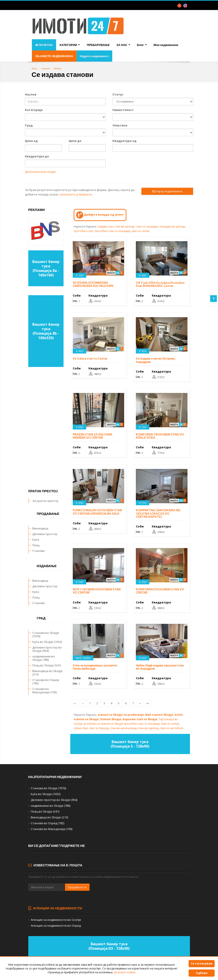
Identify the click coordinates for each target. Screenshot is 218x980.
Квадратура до (37, 156)
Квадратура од (124, 141)
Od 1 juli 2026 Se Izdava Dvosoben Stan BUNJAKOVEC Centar (160, 284)
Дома (34, 68)
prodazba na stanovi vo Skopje (103, 724)
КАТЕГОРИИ (70, 45)
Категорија (34, 110)
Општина (120, 125)
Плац (36, 545)
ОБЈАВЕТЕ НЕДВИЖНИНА (54, 56)
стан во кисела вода (123, 728)
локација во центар (172, 227)
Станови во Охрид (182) (46, 682)
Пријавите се (77, 887)
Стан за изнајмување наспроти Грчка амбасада (95, 667)
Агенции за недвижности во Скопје (56, 920)
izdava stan (81, 728)
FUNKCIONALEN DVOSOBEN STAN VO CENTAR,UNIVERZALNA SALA (97, 512)
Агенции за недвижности (55, 908)
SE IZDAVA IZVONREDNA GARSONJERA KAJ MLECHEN (93, 284)
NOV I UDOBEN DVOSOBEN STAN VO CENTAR (97, 591)
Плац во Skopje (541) (47, 665)
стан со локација (147, 227)
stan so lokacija (99, 728)
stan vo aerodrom (172, 728)
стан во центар (125, 227)
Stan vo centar (170, 724)
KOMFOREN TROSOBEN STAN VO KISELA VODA (160, 436)
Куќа (36, 540)
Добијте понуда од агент (100, 215)
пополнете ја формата (76, 194)
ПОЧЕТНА (44, 45)
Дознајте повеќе (125, 972)
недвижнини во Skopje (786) (44, 658)
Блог (142, 45)
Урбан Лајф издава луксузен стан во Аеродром (160, 667)
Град (29, 125)
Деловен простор (45, 534)
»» (148, 703)
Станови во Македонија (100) (44, 691)
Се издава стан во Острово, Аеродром (156, 360)
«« (75, 703)
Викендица (40, 528)
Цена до (75, 141)
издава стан (106, 227)
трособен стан (83, 231)
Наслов (31, 94)
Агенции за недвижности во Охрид (56, 926)
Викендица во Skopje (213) (47, 673)
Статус (118, 94)
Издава (57, 68)
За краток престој (45, 501)
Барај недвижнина (167, 191)
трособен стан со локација (112, 231)
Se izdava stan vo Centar (90, 358)
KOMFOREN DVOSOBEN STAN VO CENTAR (160, 591)
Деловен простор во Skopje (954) (47, 649)
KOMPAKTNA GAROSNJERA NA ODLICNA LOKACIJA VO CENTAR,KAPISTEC (158, 513)
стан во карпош (149, 728)
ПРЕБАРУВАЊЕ (98, 45)
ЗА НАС (123, 45)
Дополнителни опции (40, 172)
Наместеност (123, 110)
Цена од (31, 141)
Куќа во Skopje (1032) (47, 642)
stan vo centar (141, 231)
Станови (39, 551)
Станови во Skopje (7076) (46, 634)
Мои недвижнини (166, 45)
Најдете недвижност (95, 56)
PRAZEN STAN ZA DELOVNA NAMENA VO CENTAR (92, 436)
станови (46, 68)
